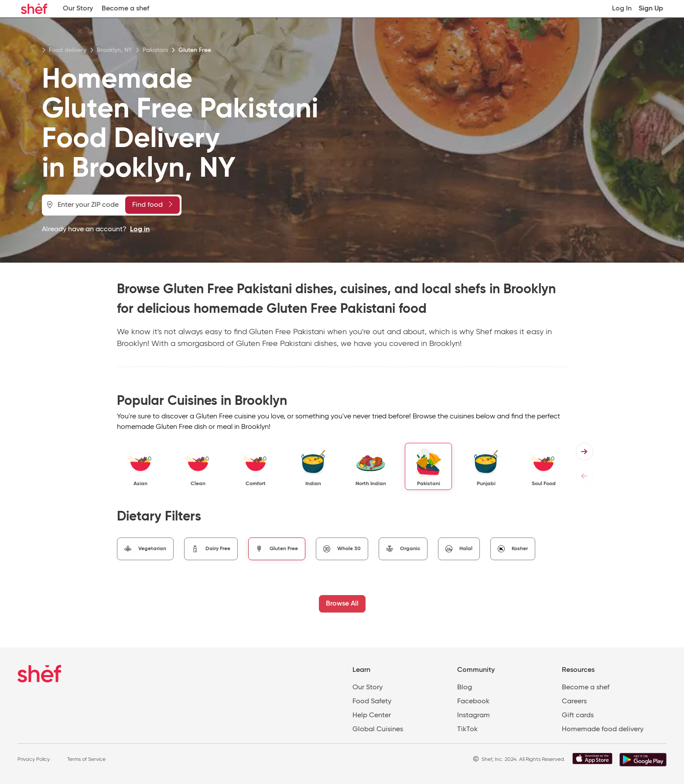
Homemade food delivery (603, 729)
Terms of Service (86, 760)
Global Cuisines (378, 729)
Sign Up (651, 9)
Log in (140, 229)
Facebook (473, 702)
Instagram (474, 716)
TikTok (467, 729)
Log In (622, 9)
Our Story (78, 9)
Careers (574, 702)
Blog (465, 688)
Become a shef (125, 9)
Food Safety (372, 702)
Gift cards (578, 716)
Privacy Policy (34, 760)
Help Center (372, 716)
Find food (152, 205)
